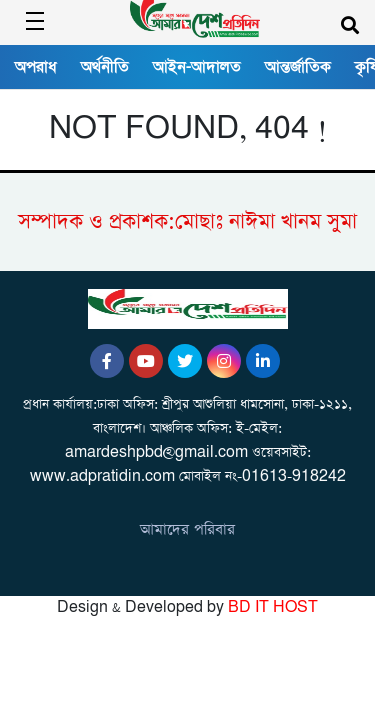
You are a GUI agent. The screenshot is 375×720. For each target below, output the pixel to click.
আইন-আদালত (197, 67)
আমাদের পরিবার (187, 529)
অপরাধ (36, 67)
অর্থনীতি (105, 67)
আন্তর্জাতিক (298, 67)
